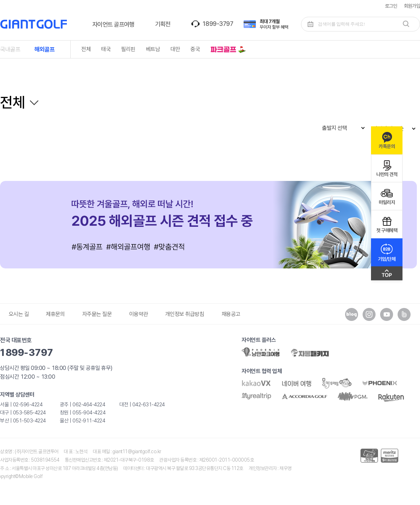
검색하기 (406, 24)
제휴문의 (55, 314)
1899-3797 (218, 24)
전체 (86, 49)
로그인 (391, 6)
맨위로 (387, 275)
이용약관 (139, 314)
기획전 (163, 24)
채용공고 (231, 314)
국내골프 (10, 49)
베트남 (153, 49)
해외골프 (44, 49)
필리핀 (128, 49)
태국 (106, 49)
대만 (175, 49)
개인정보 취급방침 (185, 314)
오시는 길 (19, 314)
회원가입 (412, 6)
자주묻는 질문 (97, 314)
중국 (195, 49)
